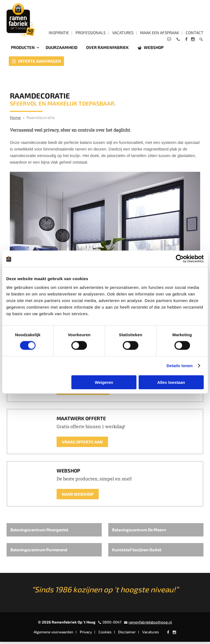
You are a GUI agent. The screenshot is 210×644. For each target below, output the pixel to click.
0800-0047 (112, 624)
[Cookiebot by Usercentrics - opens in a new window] (180, 259)
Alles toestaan (171, 382)
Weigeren (104, 382)
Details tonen (180, 366)
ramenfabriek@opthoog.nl (150, 624)
